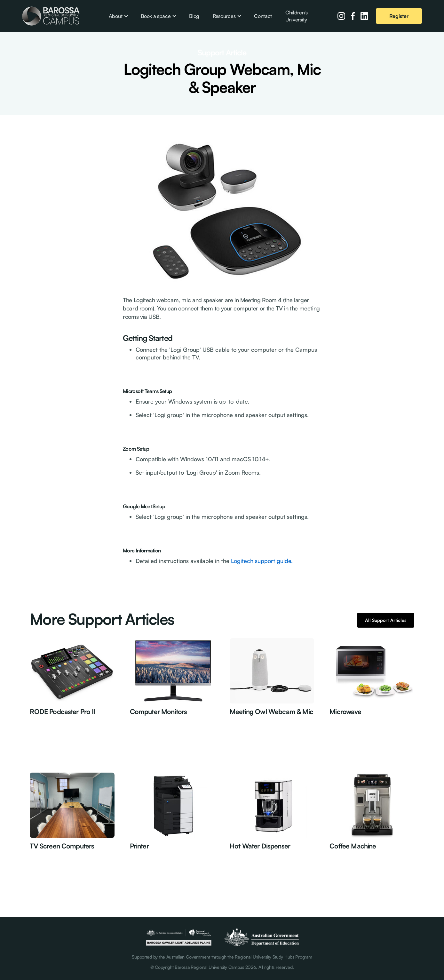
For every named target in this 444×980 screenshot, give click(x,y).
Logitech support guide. (261, 561)
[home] (51, 16)
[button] (118, 16)
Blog (194, 16)
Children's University (297, 16)
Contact (263, 16)
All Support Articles (386, 620)
